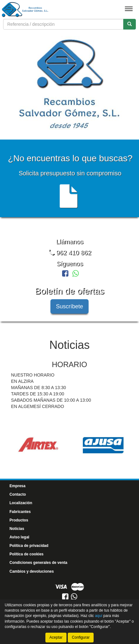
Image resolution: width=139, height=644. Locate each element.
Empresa (17, 485)
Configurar (81, 632)
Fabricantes (20, 511)
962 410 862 (69, 252)
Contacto (18, 494)
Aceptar (56, 632)
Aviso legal (19, 537)
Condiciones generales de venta (38, 562)
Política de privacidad (29, 545)
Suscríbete (69, 305)
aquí (98, 610)
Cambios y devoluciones (32, 570)
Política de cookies (26, 553)
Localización (21, 502)
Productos (19, 519)
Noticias (17, 528)
